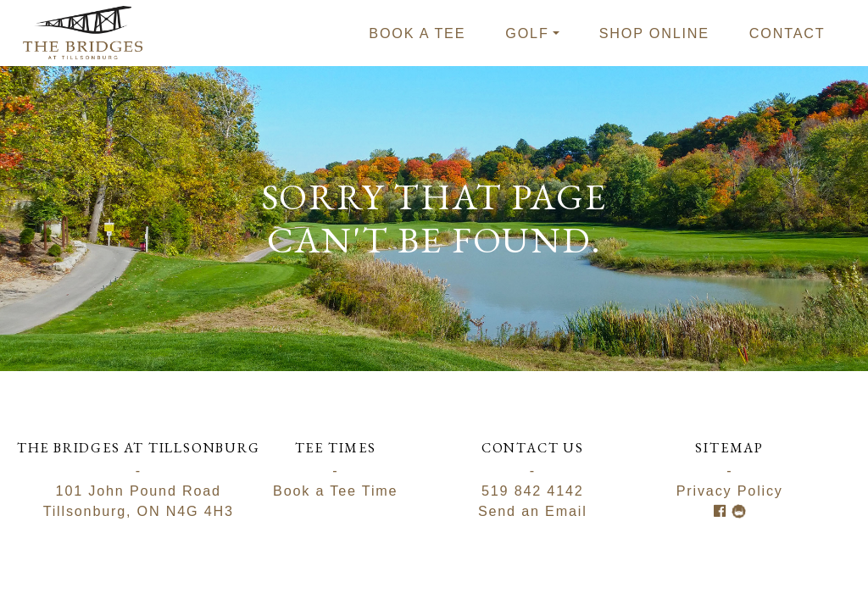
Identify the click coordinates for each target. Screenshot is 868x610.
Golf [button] (527, 33)
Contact (787, 33)
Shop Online (654, 33)
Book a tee (417, 33)
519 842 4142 (533, 491)
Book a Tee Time (335, 491)
